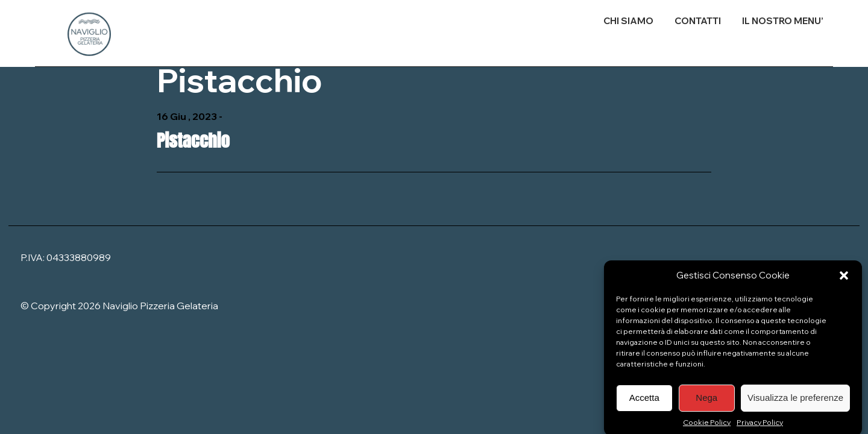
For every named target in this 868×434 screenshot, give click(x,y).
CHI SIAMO (628, 21)
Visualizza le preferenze (795, 401)
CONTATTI (698, 21)
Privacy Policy (760, 426)
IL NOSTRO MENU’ (783, 21)
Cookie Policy (707, 426)
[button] (844, 279)
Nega (706, 401)
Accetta (644, 401)
